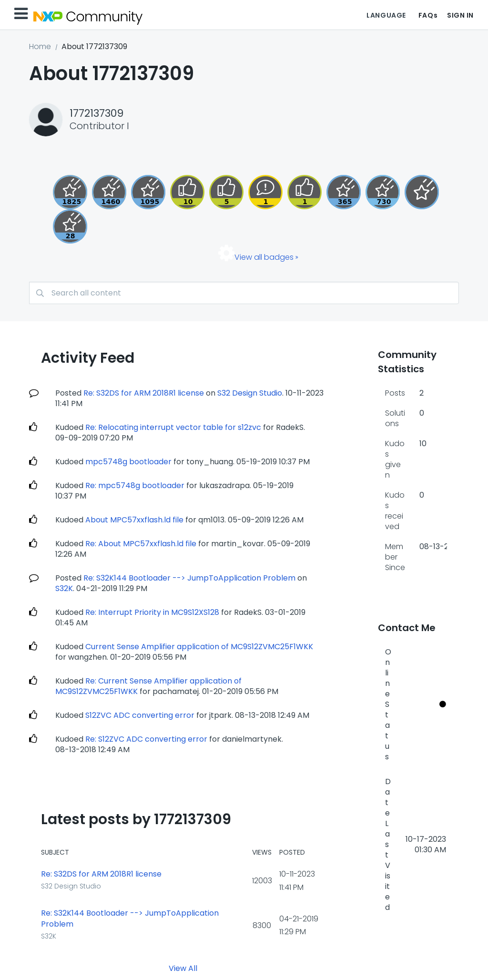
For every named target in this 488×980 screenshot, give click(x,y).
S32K (64, 588)
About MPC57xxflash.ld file (134, 520)
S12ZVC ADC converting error (140, 715)
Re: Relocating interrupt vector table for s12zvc (173, 427)
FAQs (428, 15)
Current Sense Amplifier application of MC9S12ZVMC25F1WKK (199, 647)
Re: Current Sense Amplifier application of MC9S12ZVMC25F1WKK (148, 686)
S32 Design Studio (250, 393)
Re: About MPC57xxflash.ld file (141, 544)
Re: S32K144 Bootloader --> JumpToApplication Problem (189, 578)
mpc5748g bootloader (128, 462)
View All (183, 968)
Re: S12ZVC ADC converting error (146, 739)
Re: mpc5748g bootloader (135, 485)
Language (386, 15)
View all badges (264, 257)
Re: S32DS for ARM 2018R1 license (144, 393)
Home (40, 46)
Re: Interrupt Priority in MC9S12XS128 (152, 612)
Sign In (460, 15)
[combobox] (244, 293)
